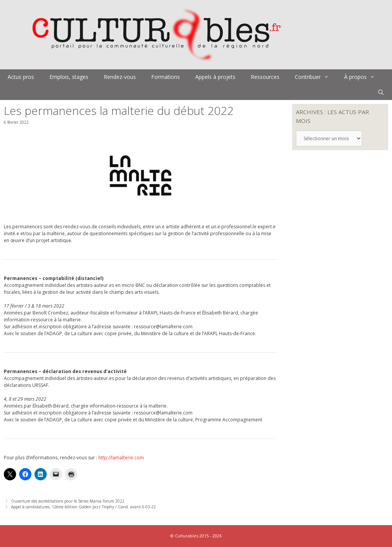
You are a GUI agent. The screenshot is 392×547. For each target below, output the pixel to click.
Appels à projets (215, 77)
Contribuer (316, 77)
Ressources (265, 77)
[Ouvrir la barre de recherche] (381, 92)
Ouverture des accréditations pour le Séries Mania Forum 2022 (68, 501)
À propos (363, 77)
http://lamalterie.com (121, 458)
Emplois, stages (69, 77)
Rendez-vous (120, 77)
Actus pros (21, 77)
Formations (166, 77)
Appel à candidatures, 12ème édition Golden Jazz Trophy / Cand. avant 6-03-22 (83, 507)
